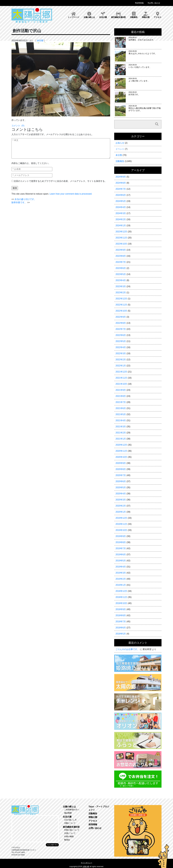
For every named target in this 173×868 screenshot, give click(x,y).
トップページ (74, 15)
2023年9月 (121, 250)
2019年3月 (121, 573)
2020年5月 (121, 487)
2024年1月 (121, 225)
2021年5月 (121, 414)
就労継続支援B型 (118, 15)
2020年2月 (121, 506)
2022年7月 (121, 329)
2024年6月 (121, 195)
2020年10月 (121, 457)
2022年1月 (121, 366)
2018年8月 (121, 615)
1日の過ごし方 (70, 820)
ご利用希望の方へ (72, 810)
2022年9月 (121, 317)
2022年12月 (121, 299)
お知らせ (120, 143)
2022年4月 (121, 347)
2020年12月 (121, 445)
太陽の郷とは (89, 15)
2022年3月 (121, 353)
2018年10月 (121, 603)
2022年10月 (121, 311)
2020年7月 (121, 475)
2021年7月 (121, 402)
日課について (70, 833)
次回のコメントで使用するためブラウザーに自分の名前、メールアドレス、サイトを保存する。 (60, 181)
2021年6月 (121, 408)
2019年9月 (121, 536)
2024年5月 (121, 201)
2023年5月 (121, 274)
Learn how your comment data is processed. (71, 194)
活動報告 (134, 15)
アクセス (158, 15)
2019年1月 (121, 585)
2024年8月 (121, 183)
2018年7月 (121, 622)
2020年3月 (121, 500)
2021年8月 (121, 396)
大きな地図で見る (52, 845)
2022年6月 (121, 335)
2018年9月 (121, 609)
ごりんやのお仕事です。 (127, 649)
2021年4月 (121, 420)
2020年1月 (121, 512)
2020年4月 (121, 494)
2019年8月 (121, 542)
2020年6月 (121, 481)
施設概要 (68, 813)
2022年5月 (121, 341)
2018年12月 (121, 591)
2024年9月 (121, 177)
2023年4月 (121, 280)
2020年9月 (121, 463)
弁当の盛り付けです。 (25, 199)
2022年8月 (121, 323)
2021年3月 (121, 427)
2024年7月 (121, 189)
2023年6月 (121, 268)
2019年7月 (121, 548)
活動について (70, 823)
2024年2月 (121, 219)
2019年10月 (121, 530)
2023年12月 (121, 232)
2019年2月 (121, 579)
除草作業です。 (19, 202)
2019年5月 (121, 561)
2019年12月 (121, 518)
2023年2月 (121, 293)
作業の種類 (69, 836)
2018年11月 (121, 597)
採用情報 (140, 3)
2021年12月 (121, 372)
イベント (120, 149)
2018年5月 (121, 634)
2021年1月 (121, 439)
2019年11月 (121, 524)
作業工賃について (72, 830)
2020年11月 (121, 451)
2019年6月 (121, 554)
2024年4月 (121, 207)
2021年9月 (121, 390)
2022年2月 (121, 360)
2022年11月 (121, 305)
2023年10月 (121, 244)
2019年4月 (121, 567)
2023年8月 (121, 256)
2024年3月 (121, 213)
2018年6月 (121, 628)
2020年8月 (121, 469)
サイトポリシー (86, 863)
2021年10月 (121, 384)
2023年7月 (121, 262)
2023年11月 (121, 238)
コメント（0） (19, 126)
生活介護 (103, 15)
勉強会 (67, 840)
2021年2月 (121, 433)
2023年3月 (121, 286)
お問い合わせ (154, 3)
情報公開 (146, 15)
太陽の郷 (86, 867)
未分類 (40, 41)
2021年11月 (121, 378)
